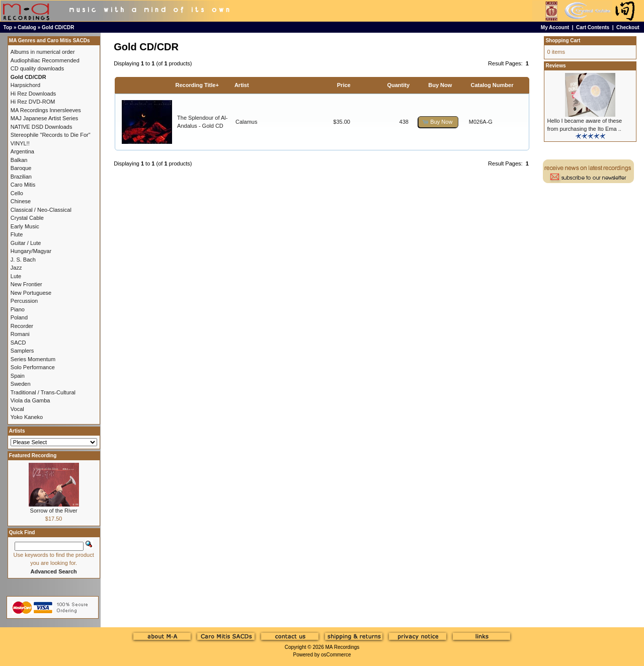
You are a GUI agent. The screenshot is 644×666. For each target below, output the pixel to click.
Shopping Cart (563, 40)
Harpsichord (25, 85)
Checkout (628, 27)
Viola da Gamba (30, 400)
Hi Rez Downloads (33, 94)
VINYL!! (20, 143)
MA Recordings (342, 647)
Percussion (24, 301)
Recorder (22, 326)
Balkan (19, 160)
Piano (18, 309)
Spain (18, 376)
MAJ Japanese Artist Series (45, 118)
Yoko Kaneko (27, 417)
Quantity (398, 85)
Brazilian (21, 177)
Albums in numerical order (43, 52)
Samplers (22, 351)
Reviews (555, 66)
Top (8, 27)
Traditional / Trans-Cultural (43, 392)
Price (344, 85)
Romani (20, 334)
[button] (438, 122)
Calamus (246, 122)
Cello (17, 193)
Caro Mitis (23, 185)
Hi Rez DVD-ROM (33, 102)
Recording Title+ (197, 85)
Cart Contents (593, 27)
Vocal (17, 409)
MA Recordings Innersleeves (46, 110)
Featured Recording (33, 455)
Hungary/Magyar (31, 251)
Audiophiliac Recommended (45, 60)
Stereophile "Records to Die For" (51, 135)
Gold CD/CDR (58, 27)
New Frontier (26, 284)
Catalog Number (492, 85)
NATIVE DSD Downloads (42, 127)
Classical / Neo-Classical (41, 210)
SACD (18, 343)
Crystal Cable (27, 218)
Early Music (25, 226)
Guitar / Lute (26, 243)
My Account (555, 27)
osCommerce (336, 655)
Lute (16, 276)
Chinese (21, 201)
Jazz (16, 268)
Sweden (21, 384)
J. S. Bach (23, 260)
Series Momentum (33, 359)
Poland (19, 317)
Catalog (27, 27)
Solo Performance (33, 367)
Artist (242, 85)
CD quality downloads (37, 68)
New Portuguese (31, 293)
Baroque (21, 168)
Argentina (22, 151)
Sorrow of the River (54, 511)
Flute (17, 234)
